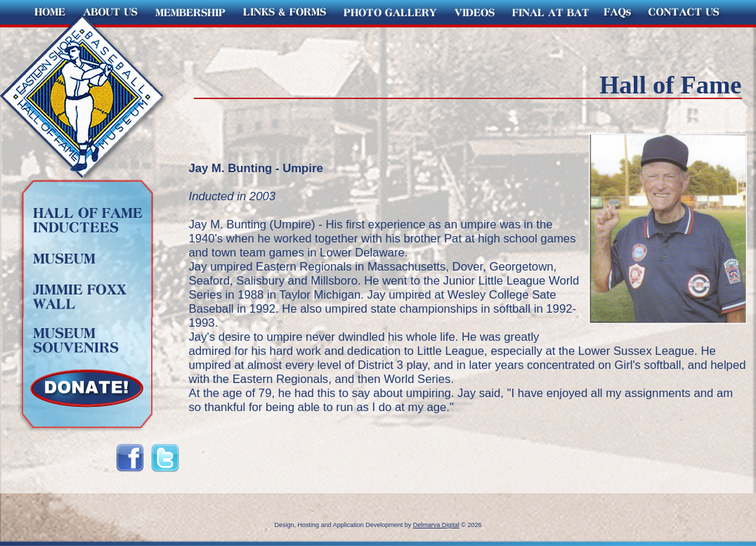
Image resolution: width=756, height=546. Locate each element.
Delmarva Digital (436, 525)
